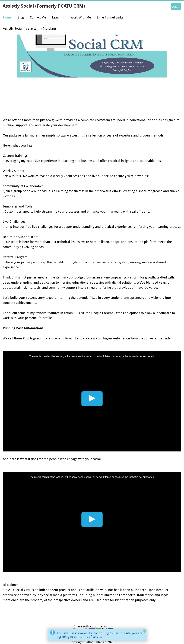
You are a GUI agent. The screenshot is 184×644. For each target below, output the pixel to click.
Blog (21, 17)
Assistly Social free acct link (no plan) (29, 28)
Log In (176, 7)
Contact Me (38, 17)
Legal (56, 17)
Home (7, 17)
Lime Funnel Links (110, 17)
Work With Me (81, 17)
